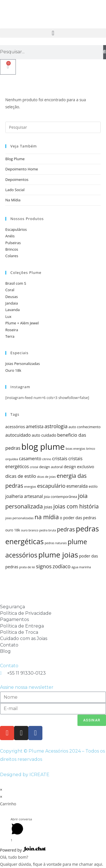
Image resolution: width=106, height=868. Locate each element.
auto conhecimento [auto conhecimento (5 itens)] (85, 427)
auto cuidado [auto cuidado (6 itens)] (44, 435)
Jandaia (12, 303)
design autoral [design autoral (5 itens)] (51, 467)
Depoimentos (17, 179)
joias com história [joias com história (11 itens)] (76, 506)
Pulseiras (13, 243)
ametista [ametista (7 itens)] (35, 427)
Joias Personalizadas (23, 364)
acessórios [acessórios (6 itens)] (15, 427)
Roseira (12, 330)
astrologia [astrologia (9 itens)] (56, 426)
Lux (8, 316)
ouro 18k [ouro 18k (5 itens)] (13, 530)
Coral (10, 290)
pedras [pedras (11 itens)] (66, 529)
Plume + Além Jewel (22, 323)
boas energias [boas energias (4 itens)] (75, 449)
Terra (10, 336)
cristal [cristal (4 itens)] (34, 467)
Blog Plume (15, 159)
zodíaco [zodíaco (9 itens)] (61, 566)
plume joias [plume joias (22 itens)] (58, 555)
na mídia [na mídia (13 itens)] (47, 517)
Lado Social (15, 190)
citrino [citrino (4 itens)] (47, 459)
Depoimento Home (22, 169)
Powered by (23, 850)
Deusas (12, 297)
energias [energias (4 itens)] (30, 487)
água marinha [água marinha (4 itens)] (81, 567)
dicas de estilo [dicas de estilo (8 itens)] (21, 476)
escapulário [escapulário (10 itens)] (51, 486)
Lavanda (13, 310)
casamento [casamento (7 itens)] (30, 459)
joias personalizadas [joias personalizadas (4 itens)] (20, 518)
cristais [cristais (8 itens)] (60, 458)
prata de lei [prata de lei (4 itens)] (27, 567)
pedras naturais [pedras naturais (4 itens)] (56, 543)
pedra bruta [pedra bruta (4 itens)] (48, 530)
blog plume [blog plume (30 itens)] (43, 447)
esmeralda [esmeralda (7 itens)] (77, 486)
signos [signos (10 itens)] (44, 566)
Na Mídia (13, 200)
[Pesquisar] (105, 52)
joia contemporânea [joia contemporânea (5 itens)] (60, 497)
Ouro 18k (13, 370)
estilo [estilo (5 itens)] (93, 486)
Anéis (10, 236)
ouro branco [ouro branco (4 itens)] (30, 530)
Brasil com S (16, 283)
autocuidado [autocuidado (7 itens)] (18, 435)
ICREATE (39, 775)
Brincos (12, 249)
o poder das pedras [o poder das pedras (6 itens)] (78, 518)
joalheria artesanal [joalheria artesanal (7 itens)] (24, 496)
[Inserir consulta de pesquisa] (53, 127)
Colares (12, 256)
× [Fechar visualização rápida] (1, 790)
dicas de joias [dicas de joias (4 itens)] (46, 477)
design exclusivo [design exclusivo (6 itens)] (79, 467)
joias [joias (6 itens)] (48, 507)
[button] (53, 33)
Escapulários (16, 229)
